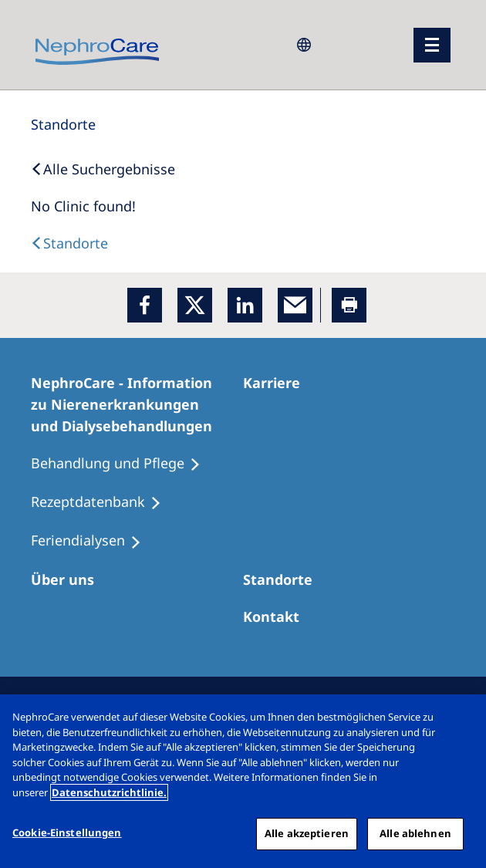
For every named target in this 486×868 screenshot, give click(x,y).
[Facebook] (145, 305)
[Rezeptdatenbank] (103, 502)
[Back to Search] (103, 169)
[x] (195, 305)
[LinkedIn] (245, 305)
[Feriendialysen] (93, 541)
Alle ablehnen (415, 833)
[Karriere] (278, 383)
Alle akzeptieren (307, 833)
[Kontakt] (278, 616)
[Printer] (349, 305)
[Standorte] (63, 124)
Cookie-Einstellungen (67, 833)
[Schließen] (461, 719)
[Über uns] (69, 579)
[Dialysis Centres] (69, 243)
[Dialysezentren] (285, 579)
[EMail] (295, 305)
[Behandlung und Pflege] (123, 464)
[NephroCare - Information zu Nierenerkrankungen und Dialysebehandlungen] (137, 404)
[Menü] (432, 45)
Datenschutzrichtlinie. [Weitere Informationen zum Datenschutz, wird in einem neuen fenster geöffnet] (109, 792)
